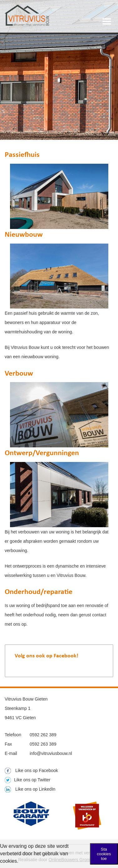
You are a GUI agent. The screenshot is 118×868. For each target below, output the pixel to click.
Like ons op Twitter (27, 780)
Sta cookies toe (104, 854)
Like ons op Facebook (31, 770)
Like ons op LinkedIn (30, 789)
